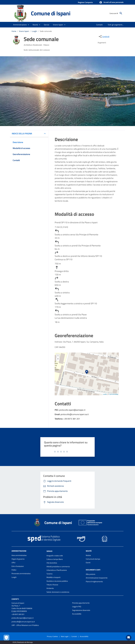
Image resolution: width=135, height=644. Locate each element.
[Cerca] (121, 13)
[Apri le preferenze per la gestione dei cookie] (6, 638)
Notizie (88, 555)
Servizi (49, 551)
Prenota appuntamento (81, 603)
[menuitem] (100, 25)
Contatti (15, 599)
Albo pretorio (91, 574)
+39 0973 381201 (18, 614)
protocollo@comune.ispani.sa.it (23, 622)
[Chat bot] (129, 638)
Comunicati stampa (93, 559)
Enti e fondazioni (18, 566)
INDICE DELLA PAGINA (23, 134)
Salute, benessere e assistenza (58, 592)
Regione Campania (85, 2)
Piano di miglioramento (94, 582)
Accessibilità (77, 614)
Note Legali (65, 636)
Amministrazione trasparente (97, 578)
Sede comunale (46, 31)
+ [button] (58, 356)
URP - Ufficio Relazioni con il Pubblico (25, 625)
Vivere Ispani (24, 31)
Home (14, 31)
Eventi (88, 563)
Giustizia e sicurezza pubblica (57, 581)
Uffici (13, 563)
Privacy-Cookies (52, 636)
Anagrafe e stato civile (55, 556)
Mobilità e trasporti (53, 577)
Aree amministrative (19, 555)
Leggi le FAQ (77, 607)
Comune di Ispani (51, 13)
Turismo (49, 574)
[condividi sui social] (104, 37)
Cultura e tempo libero (55, 559)
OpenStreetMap (114, 394)
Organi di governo (18, 559)
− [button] (58, 359)
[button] (111, 2)
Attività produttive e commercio (58, 567)
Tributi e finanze (52, 585)
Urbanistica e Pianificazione (57, 570)
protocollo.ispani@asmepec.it (22, 618)
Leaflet (105, 394)
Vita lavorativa (52, 563)
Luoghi (34, 31)
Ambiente (50, 588)
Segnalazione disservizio (81, 610)
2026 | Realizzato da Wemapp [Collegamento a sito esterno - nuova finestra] (23, 642)
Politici (14, 570)
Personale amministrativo (21, 573)
